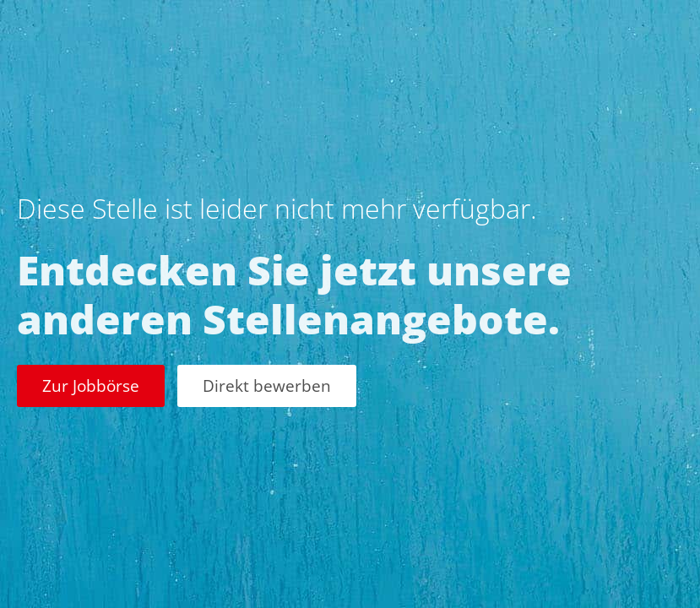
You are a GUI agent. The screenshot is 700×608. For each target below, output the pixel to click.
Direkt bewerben (267, 385)
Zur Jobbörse (91, 385)
